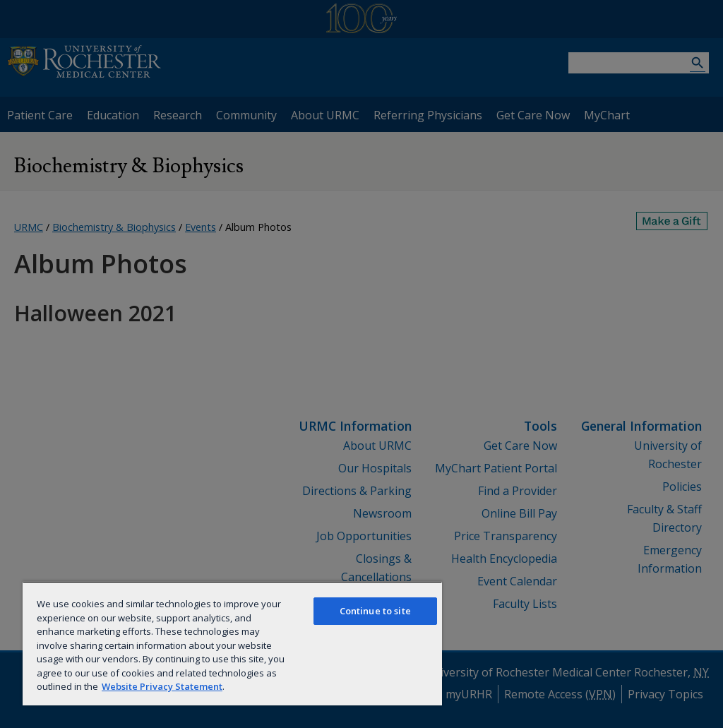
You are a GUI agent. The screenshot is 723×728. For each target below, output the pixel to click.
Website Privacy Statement (162, 686)
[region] (232, 643)
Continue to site (375, 611)
